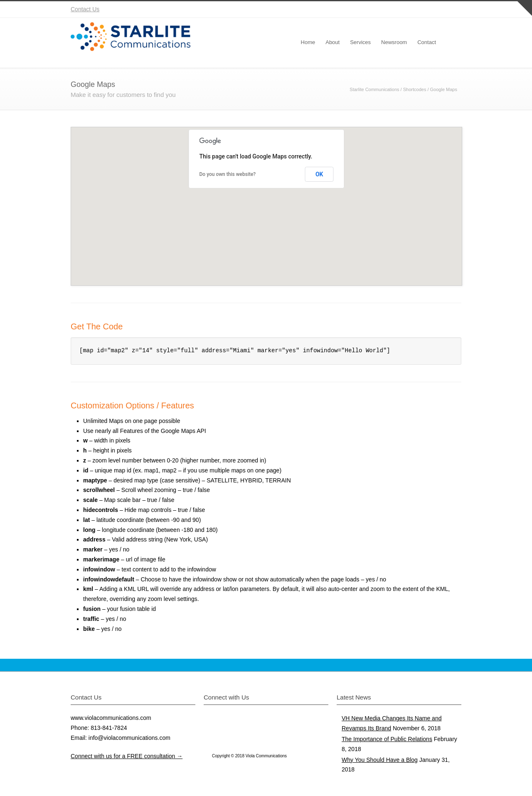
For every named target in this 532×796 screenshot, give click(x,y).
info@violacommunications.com (129, 738)
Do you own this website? (228, 174)
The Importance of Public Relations (387, 739)
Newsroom (394, 42)
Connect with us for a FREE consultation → (127, 756)
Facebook (403, 10)
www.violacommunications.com (111, 718)
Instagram (420, 10)
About (332, 42)
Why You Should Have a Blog (380, 760)
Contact (427, 42)
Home (308, 42)
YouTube (436, 10)
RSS (453, 10)
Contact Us (85, 9)
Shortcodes (415, 89)
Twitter (387, 10)
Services (360, 42)
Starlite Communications (374, 89)
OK (319, 174)
